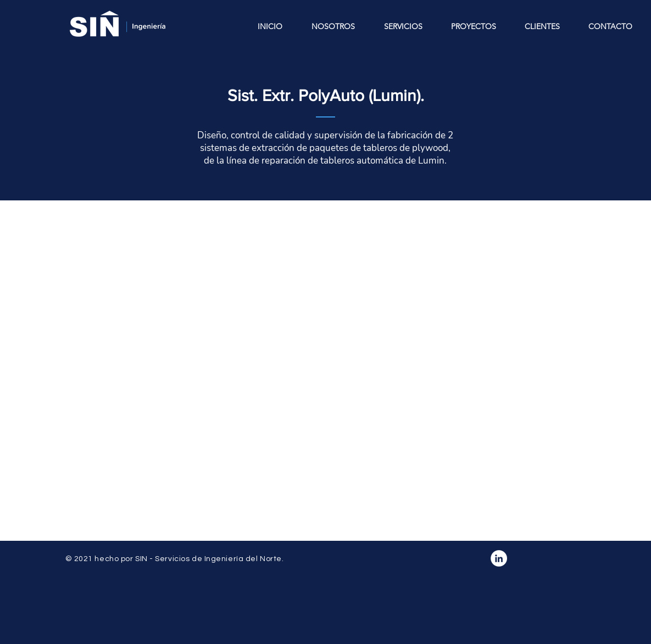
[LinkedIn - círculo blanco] (499, 558)
